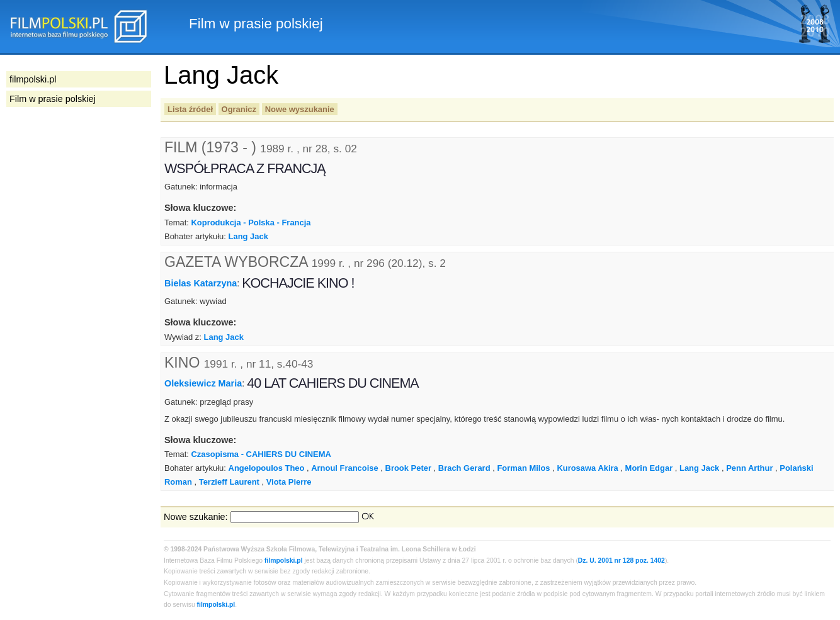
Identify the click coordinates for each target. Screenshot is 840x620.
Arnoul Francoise (345, 468)
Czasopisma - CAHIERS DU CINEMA (261, 454)
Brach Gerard (464, 468)
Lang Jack (248, 236)
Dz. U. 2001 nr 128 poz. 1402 (621, 561)
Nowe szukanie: (196, 517)
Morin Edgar (649, 468)
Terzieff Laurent (229, 482)
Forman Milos (523, 468)
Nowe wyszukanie (300, 109)
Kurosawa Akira (587, 468)
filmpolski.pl (284, 561)
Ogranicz (239, 109)
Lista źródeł (190, 109)
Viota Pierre (289, 482)
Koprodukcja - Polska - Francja (251, 223)
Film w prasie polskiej (53, 99)
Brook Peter (408, 468)
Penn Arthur (749, 468)
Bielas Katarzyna (201, 283)
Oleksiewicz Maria (203, 383)
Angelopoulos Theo (267, 468)
